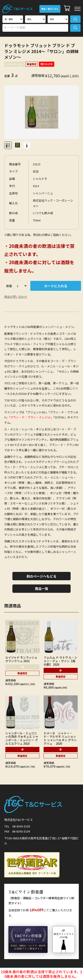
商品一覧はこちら (50, 9)
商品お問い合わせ (16, 297)
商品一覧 (42, 589)
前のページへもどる (41, 576)
